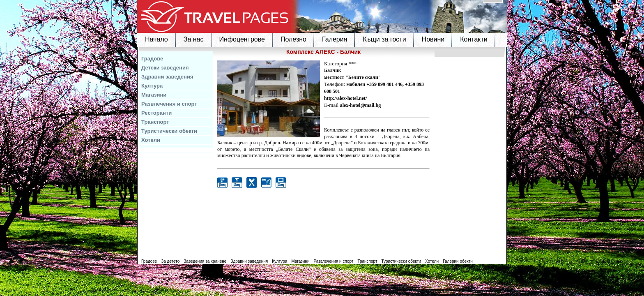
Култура (152, 86)
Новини (433, 39)
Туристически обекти (169, 131)
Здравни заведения (167, 77)
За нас (194, 39)
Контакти (474, 39)
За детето (170, 261)
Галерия (335, 39)
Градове (152, 59)
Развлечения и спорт (169, 104)
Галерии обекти (458, 261)
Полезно (293, 39)
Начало (156, 39)
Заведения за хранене (205, 261)
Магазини (154, 95)
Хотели (151, 140)
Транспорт (155, 122)
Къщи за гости (384, 39)
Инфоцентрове (242, 39)
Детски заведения (165, 68)
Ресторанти (156, 113)
